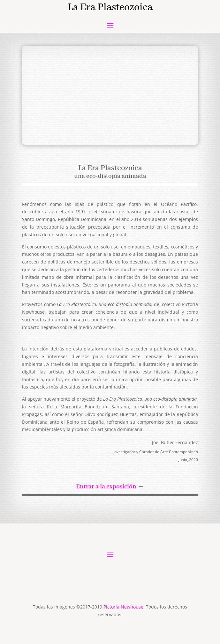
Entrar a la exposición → (110, 487)
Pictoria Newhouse (123, 607)
